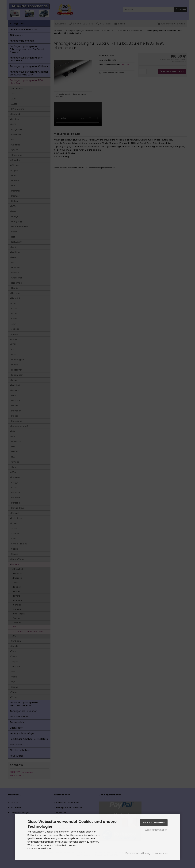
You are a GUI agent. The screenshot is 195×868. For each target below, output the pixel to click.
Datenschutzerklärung (138, 853)
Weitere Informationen (156, 830)
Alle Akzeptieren (154, 823)
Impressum (161, 853)
